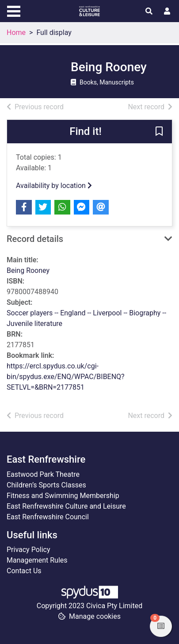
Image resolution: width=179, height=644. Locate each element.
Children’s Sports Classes (46, 485)
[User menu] (167, 11)
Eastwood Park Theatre (43, 474)
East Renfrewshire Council (48, 517)
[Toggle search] (149, 11)
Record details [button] (35, 239)
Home (16, 33)
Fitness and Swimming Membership (63, 496)
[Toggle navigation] (14, 10)
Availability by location (54, 186)
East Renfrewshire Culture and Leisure (66, 506)
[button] (159, 132)
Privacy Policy (29, 550)
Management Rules (37, 560)
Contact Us (24, 571)
